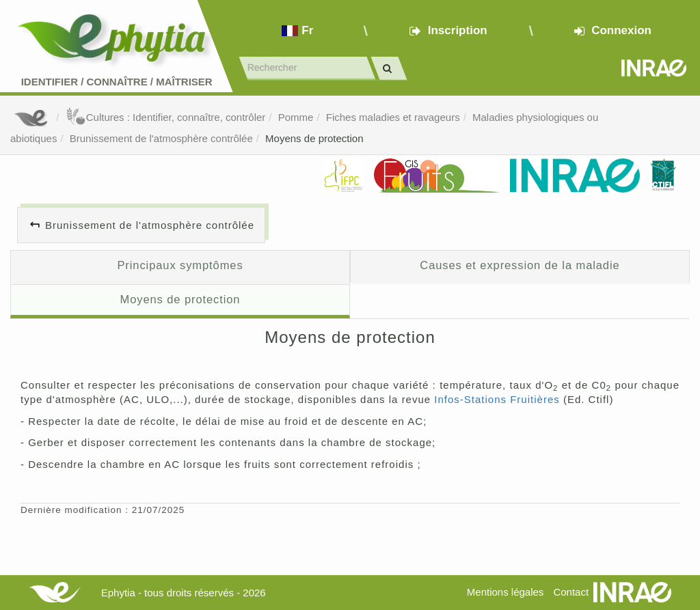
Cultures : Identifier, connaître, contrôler (166, 117)
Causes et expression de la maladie (520, 265)
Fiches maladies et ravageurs (393, 117)
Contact (571, 592)
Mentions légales (506, 592)
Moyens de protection (314, 138)
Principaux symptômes (180, 265)
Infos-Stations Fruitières (497, 399)
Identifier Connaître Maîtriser (117, 82)
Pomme (296, 117)
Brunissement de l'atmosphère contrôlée (161, 138)
